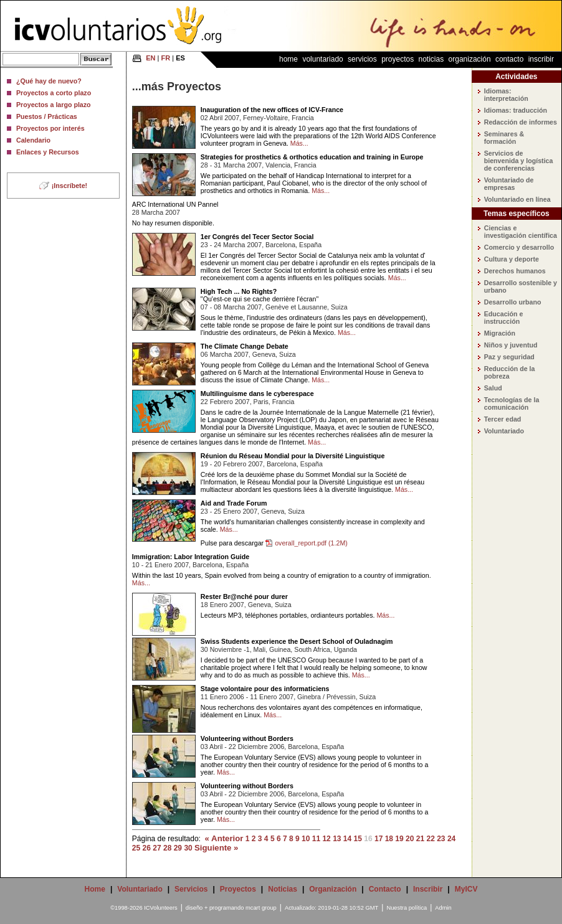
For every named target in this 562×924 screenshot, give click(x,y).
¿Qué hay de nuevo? (49, 81)
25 (136, 848)
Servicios (362, 59)
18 (389, 839)
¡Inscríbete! (69, 186)
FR (166, 58)
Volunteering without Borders (247, 738)
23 (441, 839)
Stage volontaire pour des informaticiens (265, 689)
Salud (493, 388)
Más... (299, 143)
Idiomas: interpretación (506, 95)
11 (316, 839)
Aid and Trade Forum (234, 503)
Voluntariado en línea (517, 199)
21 (420, 839)
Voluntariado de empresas (509, 184)
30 (188, 848)
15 (358, 839)
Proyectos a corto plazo (54, 93)
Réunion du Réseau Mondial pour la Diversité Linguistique (293, 456)
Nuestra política (407, 908)
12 (326, 839)
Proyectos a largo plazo (54, 105)
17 (379, 839)
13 (337, 839)
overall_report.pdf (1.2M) (311, 543)
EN (150, 58)
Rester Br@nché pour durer (244, 596)
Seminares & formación (504, 138)
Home (288, 59)
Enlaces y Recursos (48, 152)
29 (178, 848)
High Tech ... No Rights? (239, 291)
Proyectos (398, 59)
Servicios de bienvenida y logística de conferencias (519, 161)
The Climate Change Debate (245, 346)
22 (430, 839)
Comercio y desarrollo (519, 247)
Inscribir (541, 59)
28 (167, 848)
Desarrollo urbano (513, 302)
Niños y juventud (511, 345)
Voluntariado (322, 59)
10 (306, 839)
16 (368, 839)
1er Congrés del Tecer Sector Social (257, 237)
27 (157, 848)
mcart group (261, 908)
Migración (500, 333)
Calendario (33, 140)
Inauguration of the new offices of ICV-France (272, 110)
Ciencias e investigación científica (521, 232)
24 (451, 839)
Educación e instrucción (504, 318)
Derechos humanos (515, 271)
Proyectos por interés (50, 128)
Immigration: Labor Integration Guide (191, 557)
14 (347, 839)
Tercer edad (503, 419)
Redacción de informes (521, 122)
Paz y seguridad (509, 357)
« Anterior (224, 838)
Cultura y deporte (512, 259)
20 (410, 839)
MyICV (466, 889)
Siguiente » (216, 848)
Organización (470, 59)
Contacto (509, 59)
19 (399, 839)
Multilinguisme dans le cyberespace (257, 394)
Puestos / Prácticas (47, 116)
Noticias (431, 59)
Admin (443, 908)
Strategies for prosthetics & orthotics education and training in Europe (312, 157)
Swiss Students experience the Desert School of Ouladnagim (297, 641)
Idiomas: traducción (516, 110)
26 (147, 848)
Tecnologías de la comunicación (512, 403)
